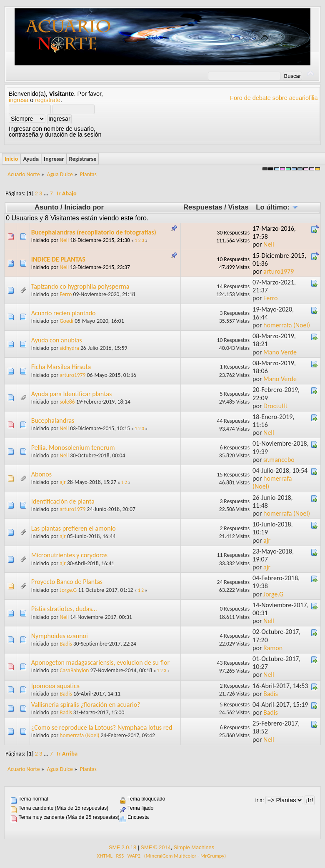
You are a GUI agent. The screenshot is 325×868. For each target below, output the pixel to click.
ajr (63, 482)
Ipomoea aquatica (56, 686)
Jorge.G (68, 590)
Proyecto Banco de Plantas (67, 582)
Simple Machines (194, 847)
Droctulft (275, 406)
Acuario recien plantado (64, 313)
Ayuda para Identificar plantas (72, 394)
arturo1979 (279, 271)
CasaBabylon (74, 670)
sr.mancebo (279, 460)
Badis (66, 644)
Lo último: (277, 207)
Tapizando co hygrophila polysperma (80, 286)
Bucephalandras (53, 420)
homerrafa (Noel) (287, 325)
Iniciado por (84, 207)
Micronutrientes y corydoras (69, 555)
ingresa (19, 100)
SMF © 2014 (155, 847)
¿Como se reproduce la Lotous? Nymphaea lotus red (102, 727)
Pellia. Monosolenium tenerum (73, 448)
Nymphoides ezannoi (60, 636)
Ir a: (259, 801)
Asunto (47, 207)
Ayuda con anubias (57, 340)
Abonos (41, 474)
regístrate (48, 100)
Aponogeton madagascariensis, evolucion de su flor (100, 662)
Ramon (273, 648)
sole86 (67, 402)
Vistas (239, 207)
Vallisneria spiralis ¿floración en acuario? (86, 705)
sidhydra (69, 348)
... (47, 193)
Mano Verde (280, 352)
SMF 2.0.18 (122, 847)
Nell (64, 240)
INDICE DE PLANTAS (58, 259)
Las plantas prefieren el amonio (74, 528)
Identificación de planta (63, 501)
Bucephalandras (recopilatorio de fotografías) (94, 232)
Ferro (66, 294)
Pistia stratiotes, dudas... (64, 609)
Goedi (66, 321)
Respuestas (203, 207)
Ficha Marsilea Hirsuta (61, 367)
